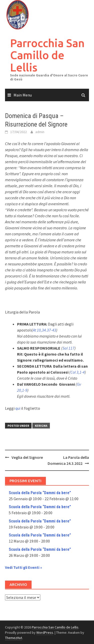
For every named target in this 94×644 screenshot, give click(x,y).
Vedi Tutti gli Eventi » (24, 567)
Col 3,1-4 (78, 372)
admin (40, 132)
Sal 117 (68, 348)
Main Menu (23, 95)
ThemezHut (14, 638)
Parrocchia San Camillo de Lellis (47, 55)
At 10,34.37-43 (44, 330)
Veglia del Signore (27, 457)
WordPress (45, 632)
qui (18, 408)
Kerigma (41, 426)
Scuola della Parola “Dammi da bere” (40, 493)
